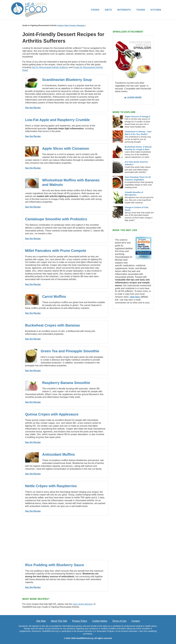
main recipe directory (83, 604)
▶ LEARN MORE (133, 98)
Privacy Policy (80, 621)
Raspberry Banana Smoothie (66, 383)
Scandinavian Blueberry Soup (67, 80)
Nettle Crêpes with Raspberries (51, 486)
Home (61, 25)
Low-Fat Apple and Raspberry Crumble (57, 120)
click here (135, 297)
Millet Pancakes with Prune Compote (56, 251)
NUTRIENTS (124, 10)
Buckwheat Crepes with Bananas (52, 325)
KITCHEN (156, 10)
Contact (136, 621)
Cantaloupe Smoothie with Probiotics (56, 219)
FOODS (95, 10)
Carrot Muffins (54, 297)
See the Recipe (33, 108)
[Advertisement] (65, 538)
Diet (67, 25)
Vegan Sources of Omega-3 (137, 117)
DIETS (108, 10)
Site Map (41, 621)
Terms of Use (119, 621)
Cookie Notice (100, 621)
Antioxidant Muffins (59, 454)
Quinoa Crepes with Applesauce (52, 414)
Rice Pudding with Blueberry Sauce (55, 565)
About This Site (59, 621)
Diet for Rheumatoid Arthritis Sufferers (50, 67)
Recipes (81, 25)
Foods (73, 25)
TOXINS (141, 10)
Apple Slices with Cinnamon (66, 148)
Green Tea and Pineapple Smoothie (70, 351)
